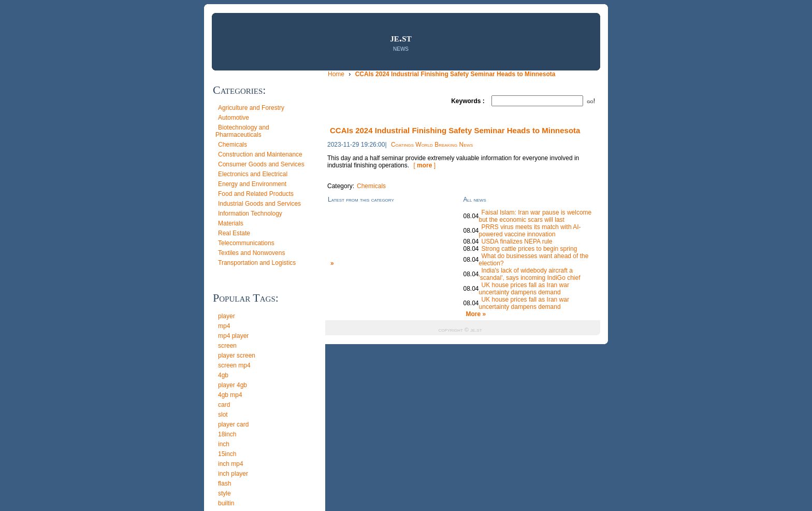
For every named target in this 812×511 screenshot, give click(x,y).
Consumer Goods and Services (261, 164)
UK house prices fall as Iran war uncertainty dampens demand (524, 289)
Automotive (234, 118)
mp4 (224, 326)
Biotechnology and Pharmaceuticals (242, 131)
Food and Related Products (256, 194)
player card (233, 424)
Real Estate (234, 233)
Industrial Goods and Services (259, 204)
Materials (231, 223)
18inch (227, 434)
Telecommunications (246, 243)
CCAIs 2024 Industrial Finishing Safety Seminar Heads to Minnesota (455, 74)
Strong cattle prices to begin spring (530, 249)
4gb (223, 375)
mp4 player (233, 336)
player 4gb (233, 385)
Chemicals (233, 145)
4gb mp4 (230, 395)
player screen (237, 356)
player (227, 316)
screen (227, 346)
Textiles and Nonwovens (251, 253)
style (224, 493)
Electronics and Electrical (253, 174)
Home (337, 74)
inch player (233, 474)
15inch (227, 454)
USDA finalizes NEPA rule (517, 242)
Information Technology (250, 214)
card (224, 405)
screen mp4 (234, 365)
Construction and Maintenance (260, 154)
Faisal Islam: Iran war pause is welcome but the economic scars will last (535, 216)
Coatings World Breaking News (432, 145)
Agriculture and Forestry (251, 108)
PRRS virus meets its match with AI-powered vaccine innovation (530, 231)
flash (224, 484)
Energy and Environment (252, 184)
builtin (226, 503)
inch (224, 444)
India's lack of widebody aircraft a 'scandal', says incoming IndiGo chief (530, 274)
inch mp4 (231, 464)
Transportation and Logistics (257, 263)
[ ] (424, 165)
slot (223, 415)
